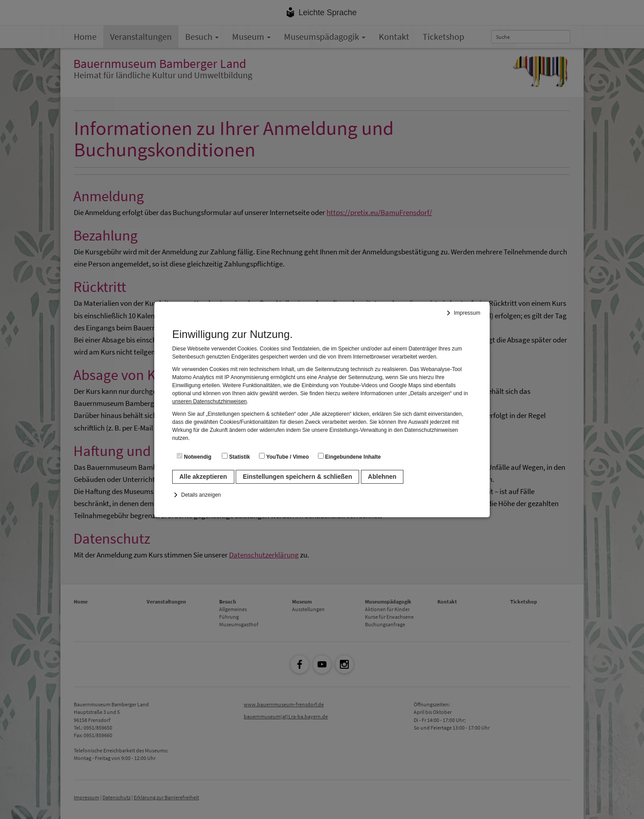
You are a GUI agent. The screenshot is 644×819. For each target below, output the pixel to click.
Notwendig (194, 456)
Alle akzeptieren (203, 477)
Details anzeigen (201, 495)
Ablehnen (382, 477)
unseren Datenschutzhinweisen (210, 401)
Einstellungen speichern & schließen (297, 477)
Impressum (467, 313)
